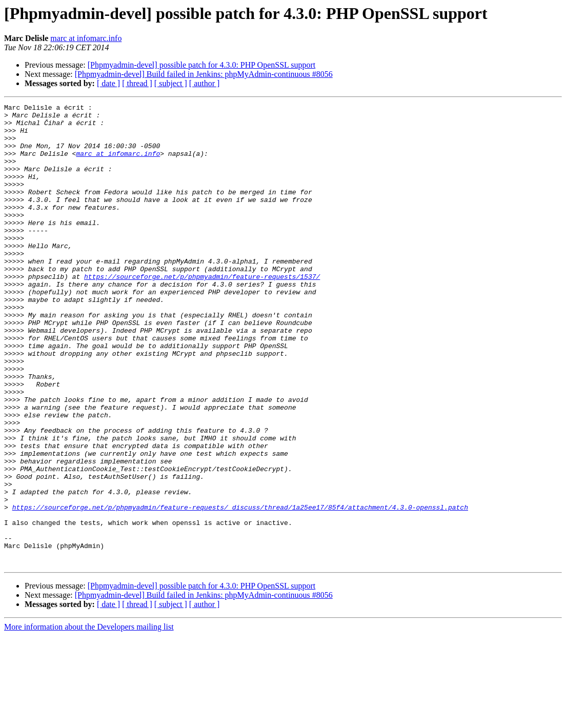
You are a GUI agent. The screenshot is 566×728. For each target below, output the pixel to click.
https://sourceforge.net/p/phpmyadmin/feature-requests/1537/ (202, 312)
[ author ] (205, 83)
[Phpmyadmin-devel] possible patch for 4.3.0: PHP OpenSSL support (202, 65)
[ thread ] (137, 83)
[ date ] (108, 83)
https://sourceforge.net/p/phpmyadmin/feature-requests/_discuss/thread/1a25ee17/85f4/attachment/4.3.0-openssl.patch (240, 589)
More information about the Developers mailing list (89, 719)
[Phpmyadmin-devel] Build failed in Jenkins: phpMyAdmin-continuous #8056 (204, 74)
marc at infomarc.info (86, 38)
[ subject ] (171, 83)
